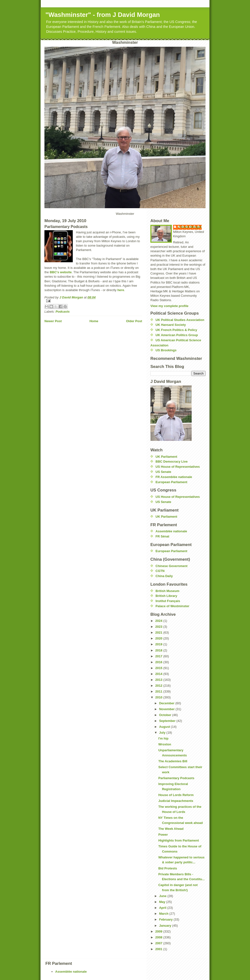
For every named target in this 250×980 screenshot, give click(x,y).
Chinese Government (172, 566)
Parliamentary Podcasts (176, 778)
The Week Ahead (171, 829)
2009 (159, 931)
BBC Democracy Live (172, 462)
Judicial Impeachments (176, 801)
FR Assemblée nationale (174, 477)
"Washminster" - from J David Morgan (103, 15)
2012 (159, 686)
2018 (159, 650)
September (168, 721)
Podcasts (63, 312)
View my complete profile (169, 306)
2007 (159, 943)
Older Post (134, 321)
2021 (159, 632)
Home (94, 321)
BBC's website (61, 272)
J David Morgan (190, 227)
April (163, 908)
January (166, 926)
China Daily (164, 576)
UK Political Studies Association (180, 320)
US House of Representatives (178, 467)
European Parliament (171, 482)
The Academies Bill (173, 761)
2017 (159, 656)
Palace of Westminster (172, 606)
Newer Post (53, 321)
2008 (159, 937)
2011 (159, 691)
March (164, 914)
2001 (159, 949)
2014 (159, 674)
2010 (159, 697)
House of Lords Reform (176, 795)
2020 (159, 638)
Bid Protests (168, 868)
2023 (159, 627)
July (163, 733)
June (163, 896)
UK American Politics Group (177, 335)
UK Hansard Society (171, 325)
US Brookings (166, 350)
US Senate (163, 472)
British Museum (167, 591)
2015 (159, 668)
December (167, 703)
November (167, 709)
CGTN (160, 571)
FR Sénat (162, 536)
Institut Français (168, 601)
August (165, 727)
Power (163, 835)
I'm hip (163, 738)
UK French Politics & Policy (176, 330)
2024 (159, 621)
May (163, 902)
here (121, 290)
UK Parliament (166, 457)
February (166, 919)
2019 (159, 644)
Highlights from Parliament (178, 840)
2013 (159, 680)
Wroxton (165, 744)
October (166, 715)
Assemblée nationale (171, 531)
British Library (166, 596)
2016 (159, 662)
